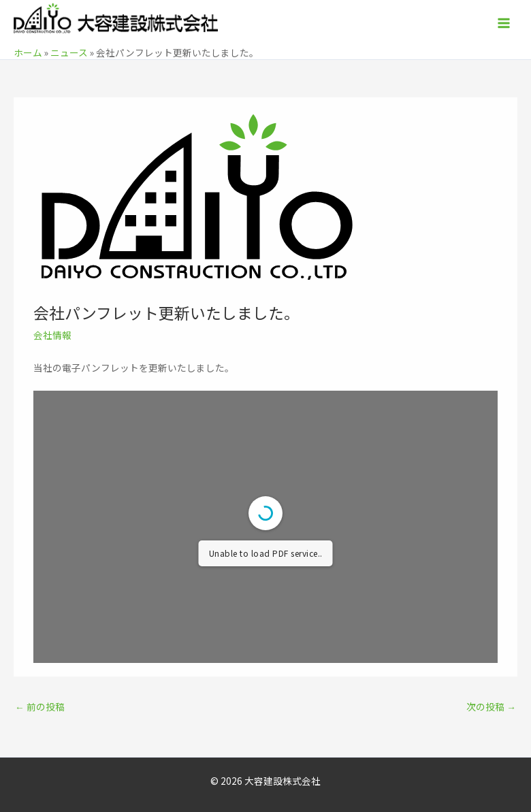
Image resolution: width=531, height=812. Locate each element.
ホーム (28, 52)
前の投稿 (40, 707)
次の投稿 (491, 707)
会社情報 (52, 335)
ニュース (69, 52)
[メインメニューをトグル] (504, 23)
